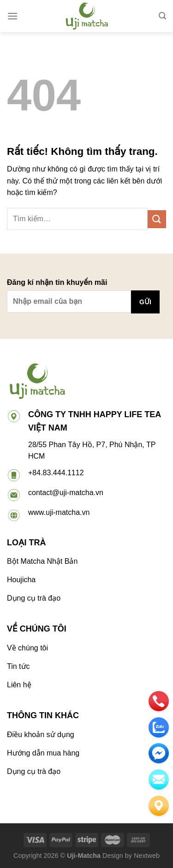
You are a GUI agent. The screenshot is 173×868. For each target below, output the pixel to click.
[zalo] (159, 727)
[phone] (159, 701)
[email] (159, 753)
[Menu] (12, 16)
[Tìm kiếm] (162, 16)
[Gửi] (157, 219)
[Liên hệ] (159, 806)
